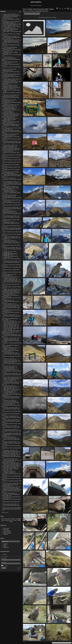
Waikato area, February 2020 (11, 289)
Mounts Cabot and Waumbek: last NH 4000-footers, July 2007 (11, 452)
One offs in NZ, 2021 (9, 240)
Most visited (6, 528)
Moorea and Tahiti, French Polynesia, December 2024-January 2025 (11, 59)
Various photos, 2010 (9, 386)
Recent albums (7, 532)
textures (13, 519)
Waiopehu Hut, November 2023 (11, 114)
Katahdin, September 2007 (10, 442)
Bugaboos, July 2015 (9, 349)
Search (5, 545)
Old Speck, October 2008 (10, 416)
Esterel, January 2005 (9, 493)
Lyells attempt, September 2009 (11, 398)
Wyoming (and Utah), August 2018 (12, 316)
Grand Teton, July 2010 (9, 390)
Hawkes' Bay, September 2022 (11, 174)
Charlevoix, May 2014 (9, 359)
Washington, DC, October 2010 (11, 389)
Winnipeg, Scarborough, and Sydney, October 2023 (10, 116)
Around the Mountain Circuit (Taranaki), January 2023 (10, 147)
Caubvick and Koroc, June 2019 (11, 305)
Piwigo (70, 642)
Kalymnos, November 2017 (10, 326)
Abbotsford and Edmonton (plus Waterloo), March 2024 (10, 105)
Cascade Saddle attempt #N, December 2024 (10, 62)
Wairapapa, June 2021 (9, 222)
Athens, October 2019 (9, 304)
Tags (5, 544)
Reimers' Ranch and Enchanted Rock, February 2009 (10, 403)
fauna (6, 519)
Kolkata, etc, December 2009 (11, 397)
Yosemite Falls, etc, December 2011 (12, 375)
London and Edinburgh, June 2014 (12, 356)
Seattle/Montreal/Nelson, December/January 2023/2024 (9, 109)
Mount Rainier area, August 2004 (12, 502)
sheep (19, 520)
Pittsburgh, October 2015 (10, 339)
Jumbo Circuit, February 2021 (11, 237)
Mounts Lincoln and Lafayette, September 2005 (10, 485)
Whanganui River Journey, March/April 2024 (9, 100)
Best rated (6, 529)
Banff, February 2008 (9, 437)
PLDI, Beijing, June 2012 (10, 370)
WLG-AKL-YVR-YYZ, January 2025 (12, 55)
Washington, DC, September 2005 (12, 499)
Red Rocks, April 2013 (9, 366)
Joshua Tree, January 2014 (10, 360)
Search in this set (33, 14)
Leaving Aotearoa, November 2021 (12, 205)
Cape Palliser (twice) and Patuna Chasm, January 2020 (11, 293)
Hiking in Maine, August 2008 (11, 420)
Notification (6, 547)
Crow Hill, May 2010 (8, 392)
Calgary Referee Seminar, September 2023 (9, 120)
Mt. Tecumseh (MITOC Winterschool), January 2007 (9, 462)
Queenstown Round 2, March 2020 (12, 282)
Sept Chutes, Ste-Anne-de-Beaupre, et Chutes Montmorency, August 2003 (12, 508)
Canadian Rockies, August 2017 (11, 328)
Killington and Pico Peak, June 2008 (12, 431)
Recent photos (7, 531)
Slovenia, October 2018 (9, 315)
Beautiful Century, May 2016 (10, 334)
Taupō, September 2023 (9, 118)
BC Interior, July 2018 (9, 321)
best (3, 519)
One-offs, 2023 (7, 151)
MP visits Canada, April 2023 (10, 141)
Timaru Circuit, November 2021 (11, 207)
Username (4, 558)
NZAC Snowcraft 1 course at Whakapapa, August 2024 (10, 86)
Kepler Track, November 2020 (11, 248)
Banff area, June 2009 (9, 400)
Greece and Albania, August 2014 (12, 354)
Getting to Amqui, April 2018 (10, 322)
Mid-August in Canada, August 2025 (12, 31)
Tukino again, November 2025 (11, 15)
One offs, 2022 (7, 201)
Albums (3, 11)
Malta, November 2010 (9, 388)
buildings (19, 519)
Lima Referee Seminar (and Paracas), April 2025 (9, 48)
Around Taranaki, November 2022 (12, 162)
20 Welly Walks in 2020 (9, 241)
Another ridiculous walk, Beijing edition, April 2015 (10, 351)
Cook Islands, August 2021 (10, 216)
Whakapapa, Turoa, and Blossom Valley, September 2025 (11, 22)
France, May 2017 (8, 329)
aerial (3, 520)
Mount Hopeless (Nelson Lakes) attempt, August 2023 (10, 122)
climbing (7, 520)
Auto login (5, 566)
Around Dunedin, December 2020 (12, 243)
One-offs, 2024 (7, 111)
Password (4, 562)
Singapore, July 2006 (9, 472)
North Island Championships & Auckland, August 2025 (10, 29)
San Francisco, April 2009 (10, 401)
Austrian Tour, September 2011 (11, 378)
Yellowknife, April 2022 (9, 191)
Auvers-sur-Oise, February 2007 (11, 460)
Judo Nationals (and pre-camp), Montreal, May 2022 (10, 188)
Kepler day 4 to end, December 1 (12, 259)
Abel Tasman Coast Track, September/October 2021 (9, 212)
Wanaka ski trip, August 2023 (11, 124)
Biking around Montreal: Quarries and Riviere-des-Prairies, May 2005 (11, 489)
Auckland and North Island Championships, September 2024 (10, 81)
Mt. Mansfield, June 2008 (10, 430)
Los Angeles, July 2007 (9, 450)
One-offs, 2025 (7, 57)
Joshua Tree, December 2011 (11, 373)
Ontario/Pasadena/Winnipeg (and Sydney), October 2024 (11, 75)
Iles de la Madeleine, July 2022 (11, 183)
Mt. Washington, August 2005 (11, 487)
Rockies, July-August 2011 (10, 379)
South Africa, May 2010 (9, 393)
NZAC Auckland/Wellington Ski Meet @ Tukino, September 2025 (12, 25)
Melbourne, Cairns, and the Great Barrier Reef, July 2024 (11, 88)
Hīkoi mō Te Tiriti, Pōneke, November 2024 (9, 70)
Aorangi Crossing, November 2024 (12, 67)
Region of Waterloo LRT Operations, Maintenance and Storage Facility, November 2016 (12, 332)
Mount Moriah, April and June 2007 (12, 456)
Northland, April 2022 (9, 190)
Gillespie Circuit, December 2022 (12, 152)
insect (15, 520)
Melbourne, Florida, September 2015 (12, 343)
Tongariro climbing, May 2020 (11, 279)
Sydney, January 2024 (9, 107)
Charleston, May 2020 (9, 278)
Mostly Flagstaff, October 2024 (11, 79)
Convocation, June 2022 (9, 187)
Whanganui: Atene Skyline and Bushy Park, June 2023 (10, 135)
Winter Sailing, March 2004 (10, 504)
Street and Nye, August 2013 (10, 361)
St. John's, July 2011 (9, 381)
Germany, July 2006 (8, 471)
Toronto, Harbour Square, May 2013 (12, 364)
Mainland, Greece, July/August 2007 (12, 448)
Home (25, 9)
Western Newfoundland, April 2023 (12, 143)
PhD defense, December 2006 (11, 464)
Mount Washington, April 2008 (11, 433)
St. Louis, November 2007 (10, 438)
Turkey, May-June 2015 (9, 353)
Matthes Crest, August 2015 (10, 348)
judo (12, 520)
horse (11, 522)
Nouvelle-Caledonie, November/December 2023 (8, 113)
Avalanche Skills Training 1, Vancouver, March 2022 (9, 196)
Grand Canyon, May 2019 (10, 306)
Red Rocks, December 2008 (10, 408)
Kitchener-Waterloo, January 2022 (12, 202)
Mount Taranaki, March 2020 (10, 281)
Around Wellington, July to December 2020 (9, 275)
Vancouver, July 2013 (9, 362)
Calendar (6, 534)
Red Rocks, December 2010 (10, 387)
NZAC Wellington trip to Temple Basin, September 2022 (10, 172)
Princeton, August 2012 (9, 367)
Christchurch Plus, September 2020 (12, 267)
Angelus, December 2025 (10, 14)
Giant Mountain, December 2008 (11, 409)
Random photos (7, 300)
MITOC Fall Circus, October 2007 (12, 439)
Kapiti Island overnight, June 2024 (12, 92)
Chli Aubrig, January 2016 (10, 338)
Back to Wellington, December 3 (12, 262)
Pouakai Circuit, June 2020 (10, 277)
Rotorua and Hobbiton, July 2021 (12, 217)
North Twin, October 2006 (10, 467)
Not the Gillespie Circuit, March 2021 (12, 232)
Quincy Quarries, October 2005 (11, 483)
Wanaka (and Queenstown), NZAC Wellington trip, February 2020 (11, 291)
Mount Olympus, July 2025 (10, 36)
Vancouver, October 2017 (10, 327)
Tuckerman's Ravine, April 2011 (11, 382)
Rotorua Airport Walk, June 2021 (11, 223)
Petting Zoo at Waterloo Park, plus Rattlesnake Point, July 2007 (11, 455)
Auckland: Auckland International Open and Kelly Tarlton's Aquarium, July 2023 (12, 132)
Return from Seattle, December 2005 (12, 481)
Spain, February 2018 (9, 323)
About (5, 546)
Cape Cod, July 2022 (9, 178)
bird (9, 519)
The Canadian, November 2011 (11, 377)
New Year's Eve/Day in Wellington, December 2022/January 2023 (11, 149)
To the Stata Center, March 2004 (11, 505)
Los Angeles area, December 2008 (12, 411)
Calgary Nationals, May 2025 (11, 41)
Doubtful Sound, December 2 (11, 261)
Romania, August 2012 (9, 369)
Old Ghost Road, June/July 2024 (11, 90)
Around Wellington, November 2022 (12, 160)
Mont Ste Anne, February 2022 (11, 200)
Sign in (5, 554)
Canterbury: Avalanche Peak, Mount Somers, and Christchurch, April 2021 (11, 229)
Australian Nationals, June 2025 (11, 40)
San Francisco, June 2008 (10, 426)
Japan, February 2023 (9, 145)
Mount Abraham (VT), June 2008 (11, 427)
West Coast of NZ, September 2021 (12, 213)
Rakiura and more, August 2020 (11, 270)
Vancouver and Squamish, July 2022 (12, 179)
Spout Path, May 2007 (9, 459)
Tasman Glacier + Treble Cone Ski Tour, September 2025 (11, 27)
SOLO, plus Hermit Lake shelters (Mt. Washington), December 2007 (11, 466)
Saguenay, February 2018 (10, 325)
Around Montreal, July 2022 (10, 182)
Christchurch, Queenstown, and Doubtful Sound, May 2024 (10, 96)
